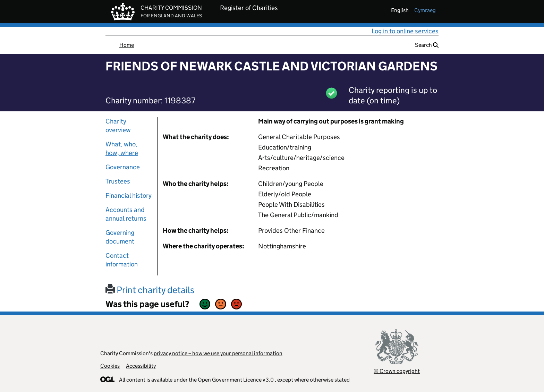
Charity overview (118, 126)
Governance (123, 167)
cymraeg (425, 10)
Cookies (110, 366)
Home (127, 45)
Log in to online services (405, 31)
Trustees (118, 181)
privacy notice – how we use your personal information (218, 353)
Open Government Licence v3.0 (236, 380)
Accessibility (141, 366)
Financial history (129, 195)
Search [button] (427, 45)
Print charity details (150, 290)
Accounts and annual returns (126, 214)
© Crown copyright (397, 371)
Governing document (120, 237)
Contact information (122, 260)
